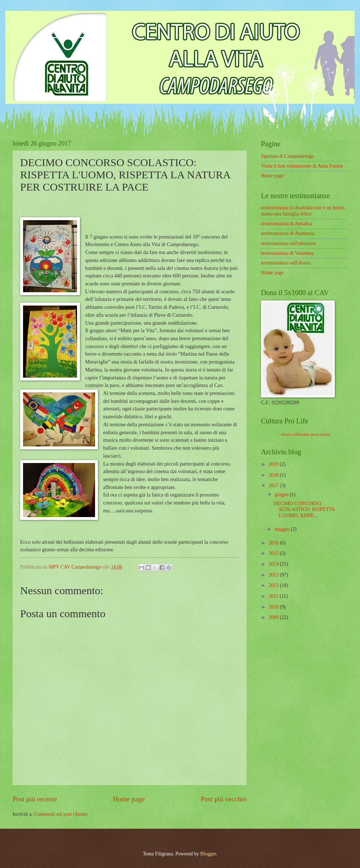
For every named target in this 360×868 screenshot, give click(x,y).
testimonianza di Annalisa (287, 224)
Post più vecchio (224, 799)
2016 (274, 543)
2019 (274, 464)
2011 (274, 596)
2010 (274, 607)
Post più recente (35, 799)
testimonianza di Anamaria (288, 233)
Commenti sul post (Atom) (61, 814)
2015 (274, 553)
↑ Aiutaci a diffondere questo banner (304, 434)
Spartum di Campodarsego (287, 156)
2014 (274, 564)
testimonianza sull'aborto (286, 263)
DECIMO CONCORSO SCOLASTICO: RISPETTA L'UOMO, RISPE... (304, 509)
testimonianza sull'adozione (288, 243)
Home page (129, 799)
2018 (274, 475)
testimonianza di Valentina (287, 253)
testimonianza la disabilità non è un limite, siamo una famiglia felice (303, 211)
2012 (274, 585)
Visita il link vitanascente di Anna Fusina (302, 166)
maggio (283, 529)
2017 (274, 486)
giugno (282, 495)
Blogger (208, 854)
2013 (274, 575)
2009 (274, 617)
